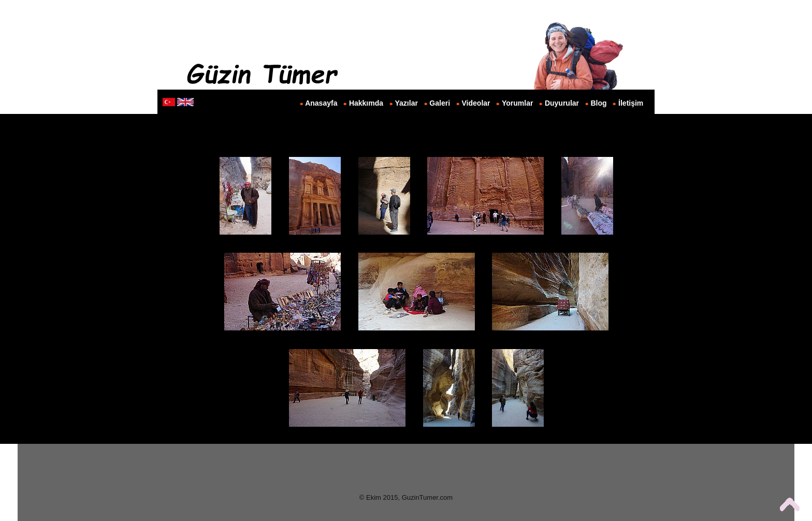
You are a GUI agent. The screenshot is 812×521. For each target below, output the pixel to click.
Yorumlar (517, 103)
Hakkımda (366, 103)
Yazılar (407, 103)
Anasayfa (321, 103)
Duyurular (562, 103)
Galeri (440, 103)
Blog (599, 103)
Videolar (476, 103)
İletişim (631, 103)
